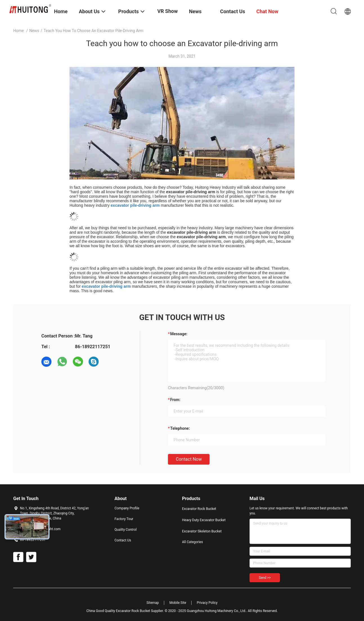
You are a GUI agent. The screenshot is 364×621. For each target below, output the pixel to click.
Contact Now (189, 459)
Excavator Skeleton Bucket (202, 531)
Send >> (265, 578)
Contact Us (123, 540)
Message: (179, 334)
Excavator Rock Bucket (199, 509)
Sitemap (153, 603)
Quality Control (126, 530)
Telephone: (180, 428)
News (34, 31)
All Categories (192, 542)
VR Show (167, 11)
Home (19, 31)
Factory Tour (124, 519)
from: (175, 400)
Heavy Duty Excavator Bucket (204, 520)
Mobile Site (178, 603)
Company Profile (127, 508)
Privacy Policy (207, 603)
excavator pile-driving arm (135, 205)
